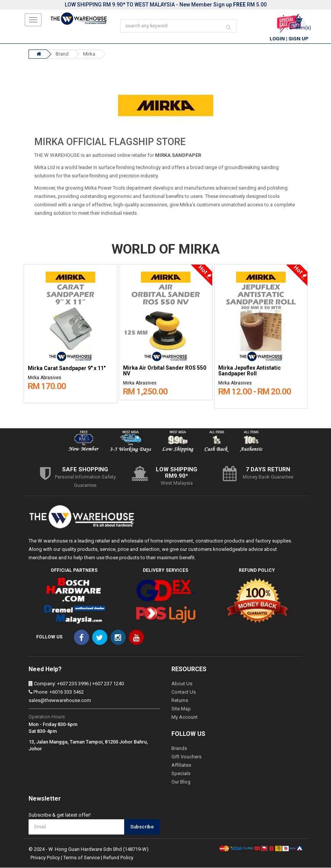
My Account (185, 717)
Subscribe (142, 827)
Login (277, 39)
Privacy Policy (45, 858)
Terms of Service (82, 858)
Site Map (181, 709)
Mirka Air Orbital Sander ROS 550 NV (165, 372)
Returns (180, 701)
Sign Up (298, 39)
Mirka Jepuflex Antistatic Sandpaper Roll (249, 372)
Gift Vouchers (186, 757)
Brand (62, 55)
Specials (181, 774)
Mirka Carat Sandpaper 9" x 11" (67, 369)
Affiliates (181, 765)
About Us (182, 684)
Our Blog (181, 782)
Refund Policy (118, 858)
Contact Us (184, 692)
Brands (179, 749)
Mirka (89, 55)
